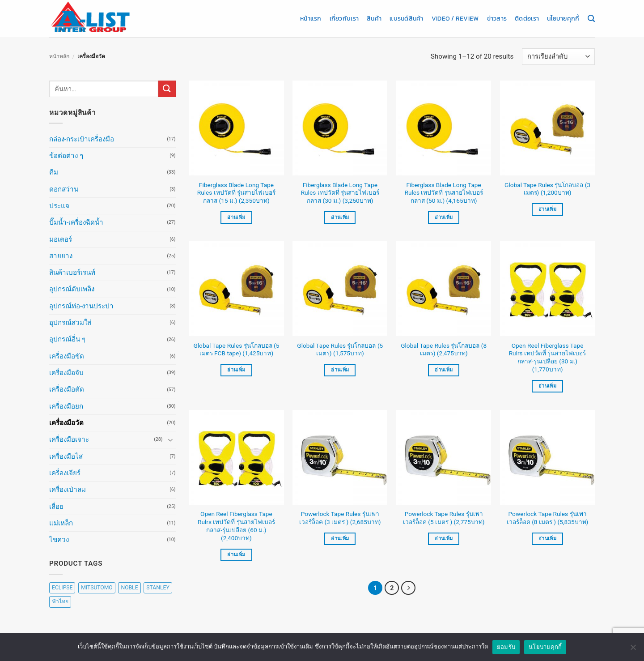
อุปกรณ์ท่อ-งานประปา (81, 306)
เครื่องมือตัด (67, 389)
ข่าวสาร (497, 18)
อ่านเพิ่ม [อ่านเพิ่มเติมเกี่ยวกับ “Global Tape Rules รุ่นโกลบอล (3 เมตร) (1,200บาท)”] (547, 209)
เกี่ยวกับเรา (344, 18)
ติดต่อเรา (527, 18)
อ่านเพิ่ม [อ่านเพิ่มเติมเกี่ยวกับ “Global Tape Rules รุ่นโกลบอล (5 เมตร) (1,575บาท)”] (340, 370)
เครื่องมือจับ (66, 373)
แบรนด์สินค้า (406, 18)
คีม (54, 172)
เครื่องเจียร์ (65, 473)
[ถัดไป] (408, 588)
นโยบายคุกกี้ (563, 18)
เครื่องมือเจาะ (69, 439)
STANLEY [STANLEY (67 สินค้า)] (158, 588)
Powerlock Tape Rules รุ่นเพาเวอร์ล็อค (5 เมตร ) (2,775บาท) (444, 518)
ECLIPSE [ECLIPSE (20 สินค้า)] (62, 588)
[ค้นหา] (591, 19)
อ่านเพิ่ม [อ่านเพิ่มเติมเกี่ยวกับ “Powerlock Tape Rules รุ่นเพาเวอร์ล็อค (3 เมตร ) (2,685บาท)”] (340, 539)
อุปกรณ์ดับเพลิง (72, 289)
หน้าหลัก (59, 56)
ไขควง (59, 540)
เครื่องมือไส (66, 456)
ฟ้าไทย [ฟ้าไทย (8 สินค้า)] (60, 601)
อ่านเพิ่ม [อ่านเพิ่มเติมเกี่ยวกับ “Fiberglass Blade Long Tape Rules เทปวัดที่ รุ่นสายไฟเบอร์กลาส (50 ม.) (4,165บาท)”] (444, 217)
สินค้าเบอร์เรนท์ (72, 273)
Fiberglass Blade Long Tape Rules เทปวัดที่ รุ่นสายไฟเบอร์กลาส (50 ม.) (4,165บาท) (444, 193)
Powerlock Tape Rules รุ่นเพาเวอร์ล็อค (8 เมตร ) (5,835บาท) (548, 518)
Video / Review (455, 18)
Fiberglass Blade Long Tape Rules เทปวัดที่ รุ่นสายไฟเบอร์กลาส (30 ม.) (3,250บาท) (340, 193)
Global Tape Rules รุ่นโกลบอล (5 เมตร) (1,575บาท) (340, 350)
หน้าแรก (311, 18)
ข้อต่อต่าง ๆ (66, 156)
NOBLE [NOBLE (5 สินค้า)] (129, 588)
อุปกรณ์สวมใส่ (70, 323)
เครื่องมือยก (66, 406)
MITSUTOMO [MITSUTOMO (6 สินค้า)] (97, 588)
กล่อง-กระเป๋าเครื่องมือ (82, 139)
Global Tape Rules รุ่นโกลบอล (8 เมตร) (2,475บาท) (444, 350)
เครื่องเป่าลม (68, 490)
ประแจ (59, 206)
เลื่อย (56, 507)
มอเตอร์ (61, 239)
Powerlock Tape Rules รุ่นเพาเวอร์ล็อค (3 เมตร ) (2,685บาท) (340, 518)
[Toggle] (170, 440)
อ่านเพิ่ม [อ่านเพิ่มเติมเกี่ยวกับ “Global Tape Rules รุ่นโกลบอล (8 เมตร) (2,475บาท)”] (444, 370)
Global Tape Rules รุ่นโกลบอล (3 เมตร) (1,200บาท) (547, 189)
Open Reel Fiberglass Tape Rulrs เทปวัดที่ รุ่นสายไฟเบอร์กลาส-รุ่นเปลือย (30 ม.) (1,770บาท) (548, 357)
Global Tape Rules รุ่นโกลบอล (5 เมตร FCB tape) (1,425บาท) (236, 350)
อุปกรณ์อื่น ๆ (67, 339)
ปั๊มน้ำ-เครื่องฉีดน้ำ (76, 222)
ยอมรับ (506, 647)
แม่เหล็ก (61, 523)
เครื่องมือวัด (66, 423)
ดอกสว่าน (64, 189)
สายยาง (61, 256)
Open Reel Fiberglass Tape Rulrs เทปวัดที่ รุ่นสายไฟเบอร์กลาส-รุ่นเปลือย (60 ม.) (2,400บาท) (236, 526)
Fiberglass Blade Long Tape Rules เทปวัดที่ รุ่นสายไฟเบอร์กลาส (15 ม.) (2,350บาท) (236, 193)
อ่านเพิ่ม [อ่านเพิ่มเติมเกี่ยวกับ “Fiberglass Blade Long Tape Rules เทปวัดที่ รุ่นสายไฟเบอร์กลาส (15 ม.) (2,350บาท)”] (236, 217)
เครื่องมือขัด (67, 356)
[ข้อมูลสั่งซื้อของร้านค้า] (558, 57)
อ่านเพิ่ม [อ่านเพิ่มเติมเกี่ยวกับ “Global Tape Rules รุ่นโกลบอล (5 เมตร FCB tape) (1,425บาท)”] (236, 370)
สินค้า (374, 18)
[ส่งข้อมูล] (167, 89)
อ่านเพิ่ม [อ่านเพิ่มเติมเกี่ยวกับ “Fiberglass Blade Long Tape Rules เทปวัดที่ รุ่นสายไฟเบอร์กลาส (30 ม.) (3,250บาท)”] (340, 217)
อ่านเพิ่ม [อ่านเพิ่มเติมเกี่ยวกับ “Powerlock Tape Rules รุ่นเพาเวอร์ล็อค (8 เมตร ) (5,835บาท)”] (547, 539)
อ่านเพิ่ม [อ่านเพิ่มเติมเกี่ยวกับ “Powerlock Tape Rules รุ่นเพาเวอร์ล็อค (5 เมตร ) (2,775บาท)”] (444, 539)
